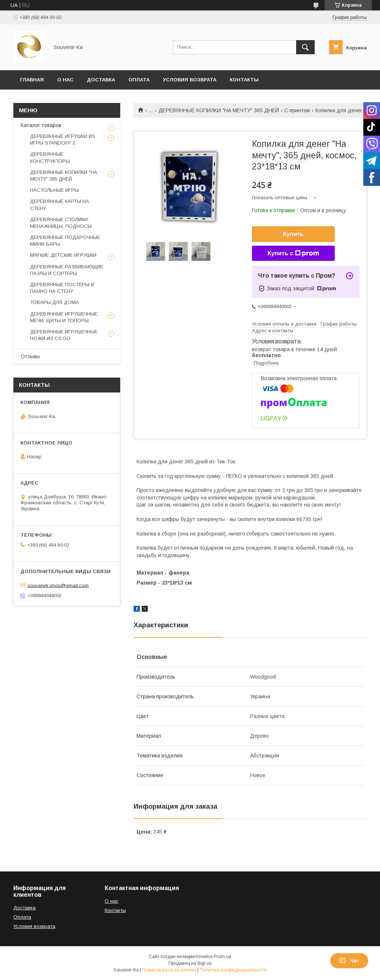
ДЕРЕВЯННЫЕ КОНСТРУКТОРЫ (50, 157)
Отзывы (30, 356)
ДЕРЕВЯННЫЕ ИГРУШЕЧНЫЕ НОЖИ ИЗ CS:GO (64, 335)
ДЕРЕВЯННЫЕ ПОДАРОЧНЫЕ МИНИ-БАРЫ (65, 241)
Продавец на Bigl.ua (190, 963)
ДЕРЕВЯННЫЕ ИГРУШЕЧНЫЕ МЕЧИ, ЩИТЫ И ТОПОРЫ (64, 317)
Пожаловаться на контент (169, 970)
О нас (65, 80)
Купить (294, 234)
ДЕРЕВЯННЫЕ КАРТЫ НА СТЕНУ (60, 205)
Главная (32, 80)
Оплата (139, 80)
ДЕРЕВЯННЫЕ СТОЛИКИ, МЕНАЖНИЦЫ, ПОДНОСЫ (61, 223)
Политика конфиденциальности (233, 970)
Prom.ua (222, 957)
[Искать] (305, 47)
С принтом (297, 110)
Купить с (293, 253)
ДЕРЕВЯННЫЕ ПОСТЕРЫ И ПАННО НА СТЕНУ (62, 288)
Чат (349, 961)
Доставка (101, 80)
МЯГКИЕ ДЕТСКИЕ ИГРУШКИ (63, 255)
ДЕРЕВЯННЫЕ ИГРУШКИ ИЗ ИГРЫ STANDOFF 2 (63, 140)
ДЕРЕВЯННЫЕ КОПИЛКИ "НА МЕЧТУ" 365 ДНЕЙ (219, 110)
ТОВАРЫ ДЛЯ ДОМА (55, 302)
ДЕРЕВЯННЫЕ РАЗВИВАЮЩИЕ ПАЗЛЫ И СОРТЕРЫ (67, 270)
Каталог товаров (41, 125)
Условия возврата (190, 80)
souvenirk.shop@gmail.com (58, 585)
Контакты (244, 80)
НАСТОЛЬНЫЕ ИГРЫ (54, 190)
